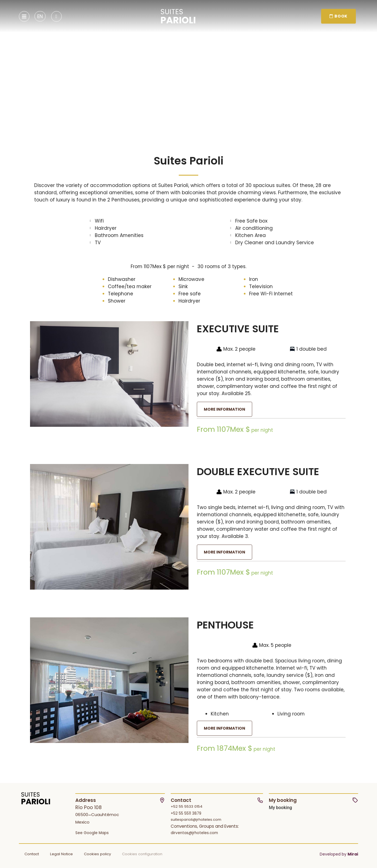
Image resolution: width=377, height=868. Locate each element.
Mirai (353, 854)
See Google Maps (92, 833)
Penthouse (225, 625)
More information (225, 409)
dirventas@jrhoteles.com (194, 833)
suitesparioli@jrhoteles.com (196, 820)
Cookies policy (97, 854)
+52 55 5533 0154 (187, 806)
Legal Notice (61, 854)
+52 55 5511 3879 (186, 813)
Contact (32, 854)
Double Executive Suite (258, 472)
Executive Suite (238, 329)
